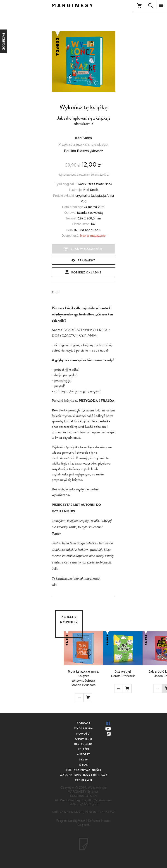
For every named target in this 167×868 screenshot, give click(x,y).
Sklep (83, 760)
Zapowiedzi (83, 739)
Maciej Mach (77, 821)
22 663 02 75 (89, 804)
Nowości (83, 734)
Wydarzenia (84, 728)
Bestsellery (83, 744)
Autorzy (83, 754)
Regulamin (83, 780)
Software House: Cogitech (94, 823)
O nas (83, 765)
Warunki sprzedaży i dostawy (83, 775)
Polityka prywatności (83, 770)
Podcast (83, 723)
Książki (83, 749)
